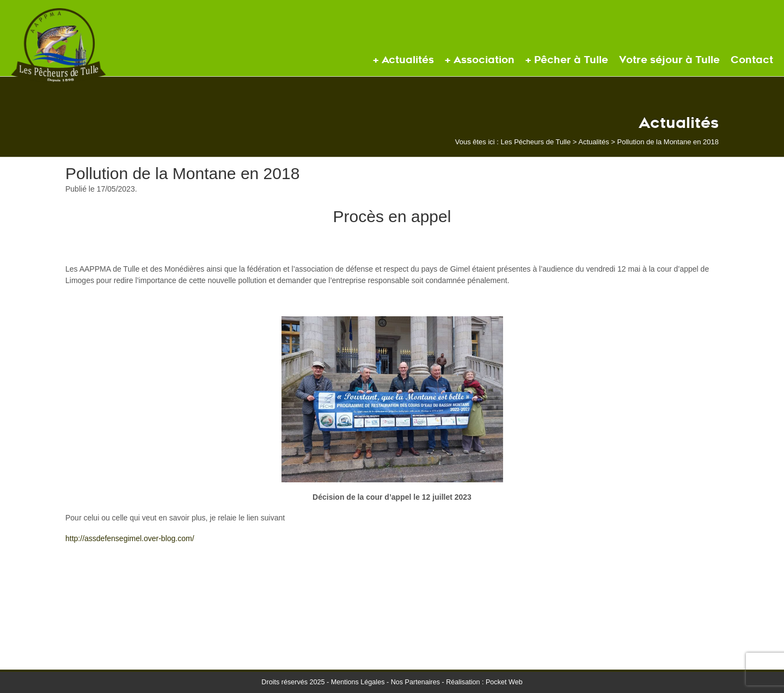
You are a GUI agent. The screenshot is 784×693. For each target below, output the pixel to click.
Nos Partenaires (415, 682)
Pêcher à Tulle (571, 60)
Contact (752, 60)
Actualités (408, 60)
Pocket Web (504, 682)
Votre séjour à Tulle (669, 60)
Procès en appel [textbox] (392, 216)
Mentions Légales (358, 682)
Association (484, 60)
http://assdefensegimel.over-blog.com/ (130, 538)
